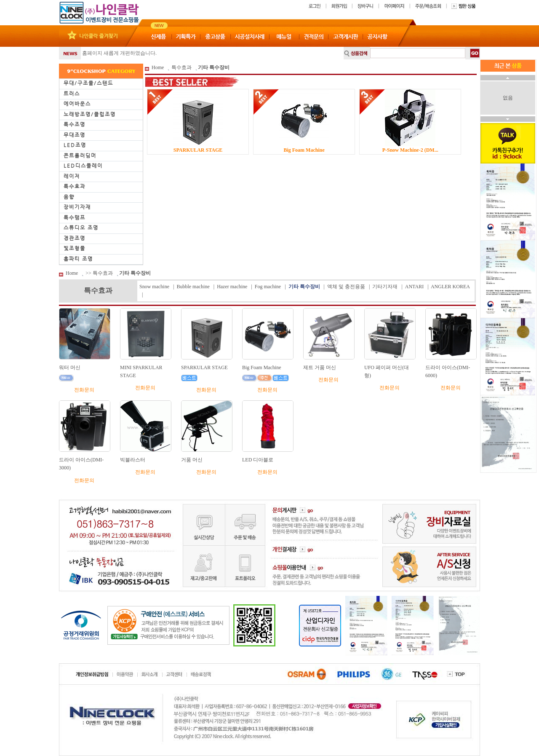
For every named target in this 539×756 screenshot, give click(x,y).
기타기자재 (385, 287)
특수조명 (75, 124)
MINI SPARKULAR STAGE (141, 371)
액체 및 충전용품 (346, 287)
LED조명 (75, 145)
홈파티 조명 (78, 259)
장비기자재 (77, 207)
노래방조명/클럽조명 (90, 114)
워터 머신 (70, 367)
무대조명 (75, 135)
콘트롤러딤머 (80, 155)
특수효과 (75, 186)
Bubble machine (193, 287)
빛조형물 (75, 248)
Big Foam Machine (262, 367)
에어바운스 (77, 104)
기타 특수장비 (214, 67)
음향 (69, 197)
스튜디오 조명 (81, 228)
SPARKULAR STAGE (204, 367)
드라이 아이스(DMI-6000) (448, 371)
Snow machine (154, 287)
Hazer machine (232, 287)
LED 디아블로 (258, 460)
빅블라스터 (133, 460)
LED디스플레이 (83, 166)
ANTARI (414, 287)
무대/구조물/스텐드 (88, 83)
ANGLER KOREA (450, 287)
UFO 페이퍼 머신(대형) (387, 371)
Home (158, 67)
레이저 (72, 176)
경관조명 (75, 238)
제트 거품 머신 (320, 367)
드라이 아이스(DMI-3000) (81, 464)
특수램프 (75, 217)
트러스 (72, 94)
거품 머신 (192, 460)
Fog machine (268, 287)
